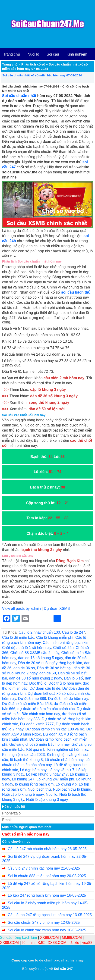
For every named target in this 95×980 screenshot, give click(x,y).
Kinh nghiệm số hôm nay (68, 750)
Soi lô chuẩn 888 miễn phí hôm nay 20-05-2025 (47, 876)
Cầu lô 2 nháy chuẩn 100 (39, 632)
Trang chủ (12, 54)
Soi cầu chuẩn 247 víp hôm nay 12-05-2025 (44, 922)
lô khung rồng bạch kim (34, 784)
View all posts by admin (21, 609)
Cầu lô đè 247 (74, 632)
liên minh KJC (33, 943)
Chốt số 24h (63, 648)
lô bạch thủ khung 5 (27, 760)
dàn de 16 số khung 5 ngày (40, 658)
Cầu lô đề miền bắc (18, 637)
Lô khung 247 (23, 779)
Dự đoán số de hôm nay (68, 699)
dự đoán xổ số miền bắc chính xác (46, 709)
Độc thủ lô (38, 683)
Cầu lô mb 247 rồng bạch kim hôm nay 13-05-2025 (50, 915)
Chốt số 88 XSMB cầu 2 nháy (35, 653)
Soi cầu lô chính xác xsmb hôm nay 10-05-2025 (47, 930)
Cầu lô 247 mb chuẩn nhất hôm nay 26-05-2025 (47, 849)
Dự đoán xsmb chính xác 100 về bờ (55, 729)
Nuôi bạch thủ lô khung (72, 789)
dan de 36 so (24, 668)
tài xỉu (74, 943)
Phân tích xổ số (33, 64)
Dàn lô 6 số (73, 678)
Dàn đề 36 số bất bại (54, 668)
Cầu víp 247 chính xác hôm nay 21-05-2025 (44, 868)
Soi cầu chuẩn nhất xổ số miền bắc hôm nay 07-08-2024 (42, 75)
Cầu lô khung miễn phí (55, 637)
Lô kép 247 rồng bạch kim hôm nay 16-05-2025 (47, 895)
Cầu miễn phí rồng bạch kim (66, 643)
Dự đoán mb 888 (32, 699)
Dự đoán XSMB (57, 609)
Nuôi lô (33, 54)
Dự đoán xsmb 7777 (37, 724)
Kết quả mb (36, 750)
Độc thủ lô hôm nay (65, 683)
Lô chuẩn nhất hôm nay (64, 760)
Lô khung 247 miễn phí (55, 779)
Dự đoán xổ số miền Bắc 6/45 (27, 704)
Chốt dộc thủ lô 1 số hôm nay (27, 648)
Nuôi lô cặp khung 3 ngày (47, 800)
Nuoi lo (51, 794)
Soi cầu (53, 54)
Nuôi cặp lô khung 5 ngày (23, 794)
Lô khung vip (66, 784)
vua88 (87, 943)
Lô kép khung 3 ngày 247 (47, 774)
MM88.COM (72, 938)
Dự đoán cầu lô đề (45, 688)
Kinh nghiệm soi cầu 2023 (23, 755)
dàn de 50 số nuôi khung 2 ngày (35, 678)
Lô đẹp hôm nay (33, 770)
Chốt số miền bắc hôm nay (26, 834)
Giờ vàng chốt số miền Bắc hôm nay (39, 744)
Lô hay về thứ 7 (61, 770)
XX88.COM (49, 938)
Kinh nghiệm (77, 54)
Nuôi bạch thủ (39, 789)
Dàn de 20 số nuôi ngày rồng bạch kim (50, 663)
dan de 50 (48, 673)
